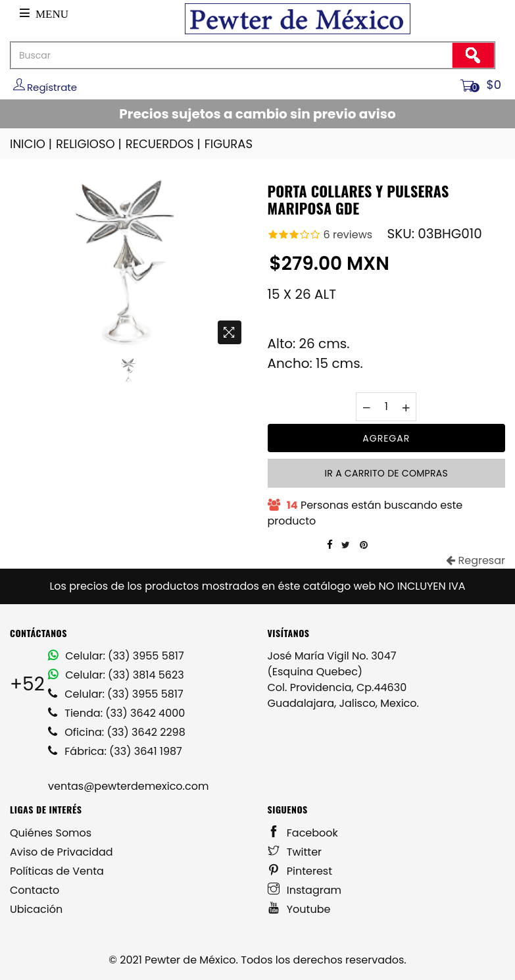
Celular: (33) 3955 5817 (116, 656)
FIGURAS (229, 144)
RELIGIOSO (90, 144)
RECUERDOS (164, 144)
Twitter (295, 852)
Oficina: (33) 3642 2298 (117, 732)
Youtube (299, 909)
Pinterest (300, 871)
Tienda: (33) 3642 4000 (116, 713)
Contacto (35, 890)
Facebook (303, 833)
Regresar (476, 560)
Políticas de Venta (57, 871)
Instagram (305, 890)
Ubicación (36, 909)
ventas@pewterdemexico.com (128, 786)
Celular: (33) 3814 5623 (116, 675)
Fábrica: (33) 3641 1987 (115, 751)
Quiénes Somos (51, 833)
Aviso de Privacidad (61, 852)
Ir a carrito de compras (386, 473)
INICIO (32, 144)
